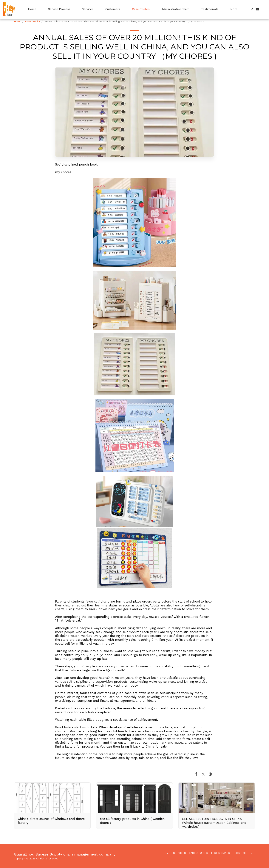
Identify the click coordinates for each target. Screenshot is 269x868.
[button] (252, 9)
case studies (33, 22)
